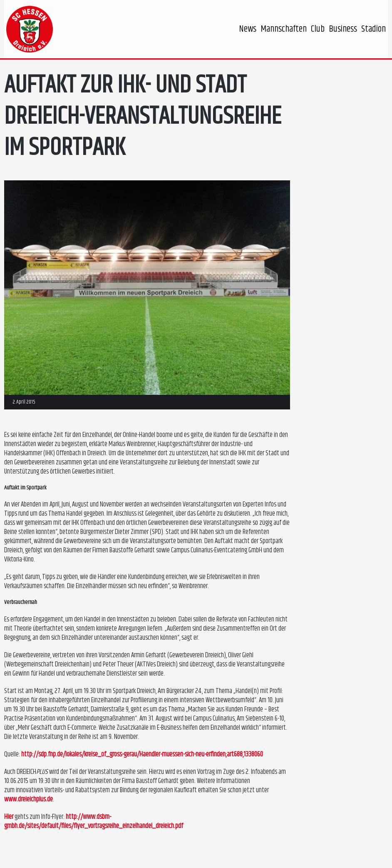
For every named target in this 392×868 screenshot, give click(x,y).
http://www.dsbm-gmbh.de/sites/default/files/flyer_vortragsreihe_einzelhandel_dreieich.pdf (94, 821)
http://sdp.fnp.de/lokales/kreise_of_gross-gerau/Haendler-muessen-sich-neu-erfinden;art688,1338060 (142, 754)
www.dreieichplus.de (29, 799)
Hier (9, 817)
